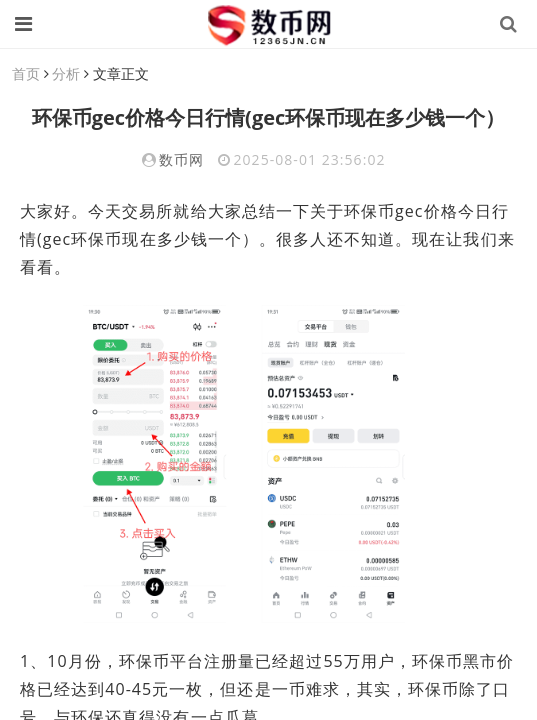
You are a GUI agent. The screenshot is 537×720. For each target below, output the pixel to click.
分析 (66, 73)
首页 (26, 73)
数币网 (181, 159)
